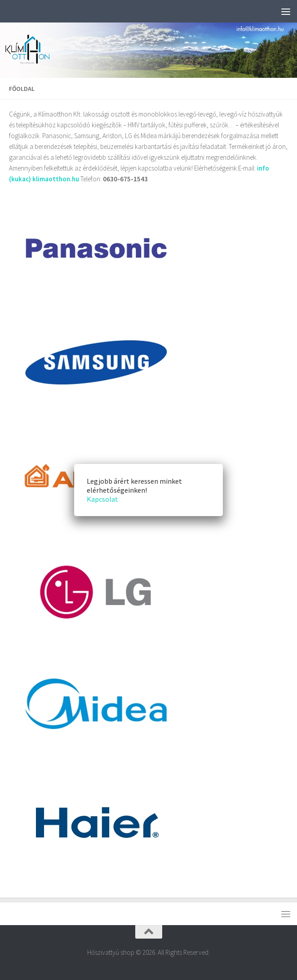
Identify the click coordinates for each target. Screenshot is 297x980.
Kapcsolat (102, 499)
